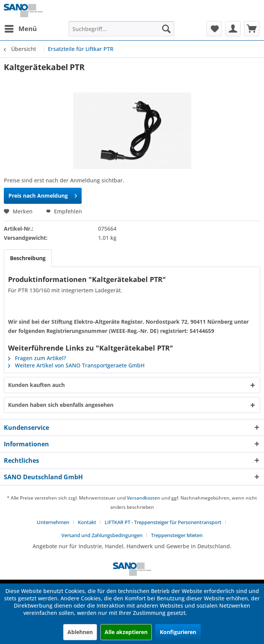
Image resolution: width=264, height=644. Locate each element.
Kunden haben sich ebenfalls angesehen (61, 405)
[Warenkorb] (252, 29)
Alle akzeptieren (126, 632)
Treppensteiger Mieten (177, 535)
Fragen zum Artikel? (37, 358)
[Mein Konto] (233, 29)
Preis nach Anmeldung (43, 194)
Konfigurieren (178, 632)
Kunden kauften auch (36, 385)
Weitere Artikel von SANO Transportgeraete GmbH (76, 365)
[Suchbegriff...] (121, 29)
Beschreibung (28, 258)
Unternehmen (53, 522)
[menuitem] (20, 29)
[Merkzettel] (214, 29)
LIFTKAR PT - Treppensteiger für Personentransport (163, 522)
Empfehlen (64, 211)
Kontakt (87, 522)
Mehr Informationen (215, 613)
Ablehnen (80, 632)
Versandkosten (143, 498)
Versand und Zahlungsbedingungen (102, 535)
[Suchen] (166, 29)
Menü (21, 28)
